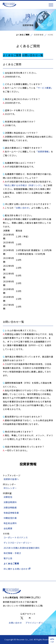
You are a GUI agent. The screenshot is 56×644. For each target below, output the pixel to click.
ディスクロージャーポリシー (18, 543)
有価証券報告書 (11, 513)
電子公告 (8, 558)
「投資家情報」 (43, 152)
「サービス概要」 (44, 88)
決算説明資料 (10, 502)
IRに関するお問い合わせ (17, 569)
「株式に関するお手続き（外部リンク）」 (23, 185)
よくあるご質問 (12, 55)
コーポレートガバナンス (16, 537)
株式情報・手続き (12, 553)
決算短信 (8, 497)
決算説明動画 (10, 508)
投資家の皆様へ (11, 479)
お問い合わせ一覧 (33, 55)
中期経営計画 (10, 518)
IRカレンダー (10, 488)
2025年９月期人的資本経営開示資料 (22, 548)
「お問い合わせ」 (22, 208)
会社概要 (8, 528)
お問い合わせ (15, 623)
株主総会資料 (10, 523)
